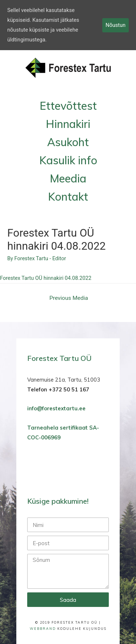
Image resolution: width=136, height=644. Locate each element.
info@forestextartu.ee (56, 408)
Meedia (68, 178)
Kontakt (68, 197)
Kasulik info (68, 160)
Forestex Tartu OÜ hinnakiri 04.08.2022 (46, 278)
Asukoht (68, 142)
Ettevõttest (68, 106)
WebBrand (43, 629)
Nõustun (116, 25)
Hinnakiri (68, 124)
